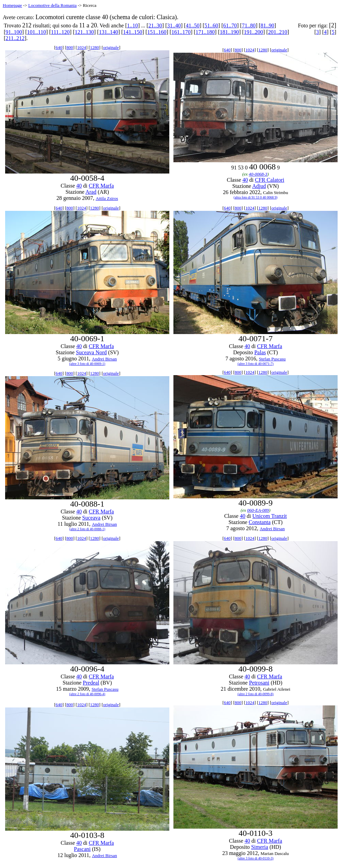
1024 (81, 47)
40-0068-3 (258, 174)
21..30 (155, 25)
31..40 (174, 25)
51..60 (211, 25)
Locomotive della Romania (52, 5)
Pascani (82, 849)
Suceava (91, 518)
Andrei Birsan (104, 359)
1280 (94, 47)
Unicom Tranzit (270, 516)
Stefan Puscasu (272, 359)
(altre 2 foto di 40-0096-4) (87, 694)
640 (59, 47)
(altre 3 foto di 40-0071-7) (256, 364)
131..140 (108, 32)
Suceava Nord (91, 352)
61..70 (230, 25)
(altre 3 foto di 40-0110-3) (256, 858)
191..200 (253, 32)
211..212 (15, 38)
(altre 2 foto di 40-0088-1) (87, 529)
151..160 (157, 32)
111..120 (60, 32)
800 (70, 47)
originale (111, 47)
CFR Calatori (270, 180)
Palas (260, 352)
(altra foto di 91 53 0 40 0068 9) (256, 197)
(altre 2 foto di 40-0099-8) (256, 694)
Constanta (260, 522)
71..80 (249, 25)
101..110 (36, 32)
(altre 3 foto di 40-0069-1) (87, 364)
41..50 (193, 25)
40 (79, 186)
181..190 (229, 32)
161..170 (181, 32)
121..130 (84, 32)
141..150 (133, 32)
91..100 (14, 32)
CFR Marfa (101, 186)
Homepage (12, 5)
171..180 (205, 32)
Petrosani (259, 683)
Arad (91, 192)
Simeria (260, 847)
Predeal (91, 683)
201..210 (278, 32)
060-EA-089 (258, 510)
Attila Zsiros (107, 198)
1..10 (132, 25)
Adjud (259, 186)
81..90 (267, 25)
